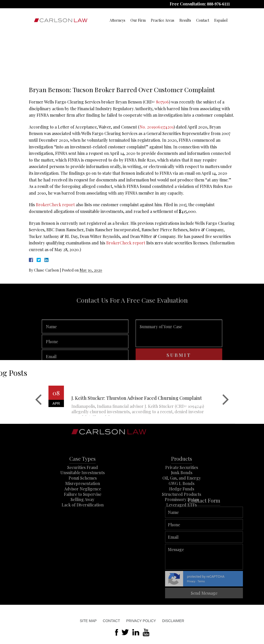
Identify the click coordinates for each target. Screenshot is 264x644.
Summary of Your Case (179, 346)
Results (185, 20)
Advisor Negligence (83, 505)
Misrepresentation (83, 500)
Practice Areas (163, 20)
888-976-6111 (218, 4)
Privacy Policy (141, 621)
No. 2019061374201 (156, 127)
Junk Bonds (182, 489)
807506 (162, 102)
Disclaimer (173, 621)
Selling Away (82, 516)
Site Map (88, 621)
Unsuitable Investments (82, 489)
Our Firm (138, 20)
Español (221, 20)
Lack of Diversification (83, 521)
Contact (203, 20)
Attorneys (117, 20)
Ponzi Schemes (83, 494)
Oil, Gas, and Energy (182, 494)
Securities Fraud (83, 484)
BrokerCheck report (55, 205)
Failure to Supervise (83, 510)
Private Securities (182, 484)
